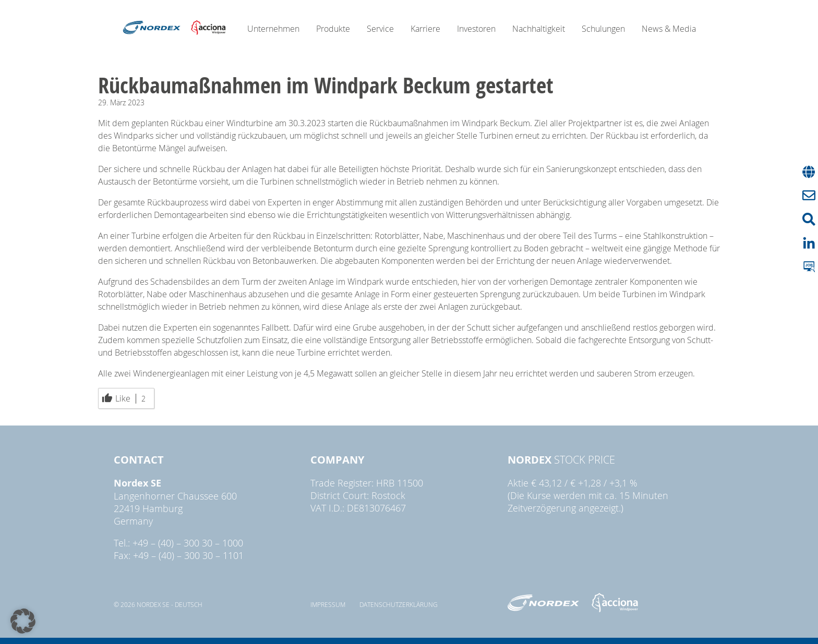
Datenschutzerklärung (399, 604)
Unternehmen (273, 29)
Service (380, 29)
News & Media (669, 29)
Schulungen (603, 29)
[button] (23, 621)
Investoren (476, 29)
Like (124, 398)
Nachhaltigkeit (539, 29)
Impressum (328, 604)
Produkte (333, 29)
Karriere (425, 29)
